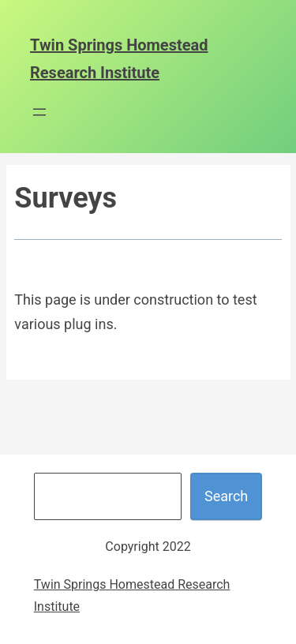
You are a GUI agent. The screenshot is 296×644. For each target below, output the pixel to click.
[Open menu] (39, 112)
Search (226, 496)
